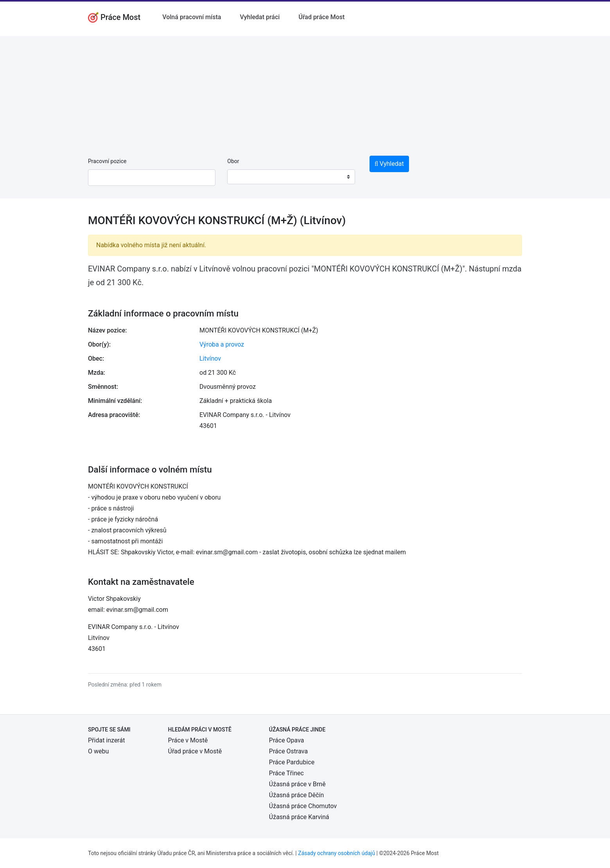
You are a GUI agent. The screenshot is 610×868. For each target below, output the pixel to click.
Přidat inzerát (106, 740)
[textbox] (243, 177)
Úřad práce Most (321, 17)
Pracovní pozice (107, 161)
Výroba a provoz (222, 344)
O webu (98, 751)
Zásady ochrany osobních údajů (336, 853)
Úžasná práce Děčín (297, 795)
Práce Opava (287, 740)
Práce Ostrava (288, 751)
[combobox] (291, 177)
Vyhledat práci (260, 17)
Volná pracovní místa (192, 17)
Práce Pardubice (292, 762)
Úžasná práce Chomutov (303, 806)
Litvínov (210, 359)
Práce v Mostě (188, 740)
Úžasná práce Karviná (299, 817)
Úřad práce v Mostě (195, 751)
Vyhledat (389, 164)
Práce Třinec (286, 773)
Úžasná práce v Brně (297, 784)
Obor (233, 161)
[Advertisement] (305, 91)
